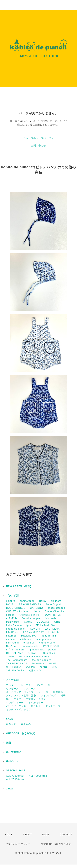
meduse (11, 639)
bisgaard (56, 601)
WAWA (53, 664)
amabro (11, 601)
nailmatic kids (30, 646)
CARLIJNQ (36, 608)
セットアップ (53, 706)
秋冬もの (11, 724)
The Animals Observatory (34, 657)
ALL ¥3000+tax (38, 776)
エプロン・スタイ (36, 699)
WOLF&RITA (14, 667)
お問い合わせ (38, 146)
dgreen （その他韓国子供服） (23, 615)
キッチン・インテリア (19, 709)
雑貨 (9, 743)
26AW (10, 789)
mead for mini (49, 636)
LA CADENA (52, 629)
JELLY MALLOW (46, 625)
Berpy (43, 601)
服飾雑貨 (58, 692)
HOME (9, 835)
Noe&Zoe (12, 646)
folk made (51, 618)
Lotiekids (54, 632)
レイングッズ (48, 696)
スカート (53, 685)
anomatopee (27, 601)
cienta (36, 611)
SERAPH (33, 653)
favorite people (31, 618)
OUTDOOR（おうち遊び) (21, 733)
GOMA (28, 622)
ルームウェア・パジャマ (20, 692)
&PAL (55, 667)
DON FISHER (53, 615)
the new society (41, 660)
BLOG (46, 835)
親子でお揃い (14, 752)
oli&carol (29, 643)
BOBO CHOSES (16, 608)
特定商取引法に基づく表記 (56, 844)
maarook (11, 636)
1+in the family (15, 670)
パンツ (39, 685)
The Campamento (17, 660)
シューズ (43, 692)
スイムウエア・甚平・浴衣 (21, 696)
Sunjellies (49, 653)
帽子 (63, 696)
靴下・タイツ (14, 699)
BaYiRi (10, 604)
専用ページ (12, 761)
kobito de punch (16, 629)
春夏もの (26, 724)
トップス (26, 685)
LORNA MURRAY (33, 632)
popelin (53, 650)
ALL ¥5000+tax (15, 779)
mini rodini (13, 643)
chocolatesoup (56, 608)
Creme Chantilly (54, 611)
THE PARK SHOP (17, 664)
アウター (11, 685)
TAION (10, 657)
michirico (26, 639)
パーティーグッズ (16, 706)
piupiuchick (37, 650)
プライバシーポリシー (18, 844)
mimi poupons (44, 639)
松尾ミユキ (35, 670)
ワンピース (12, 689)
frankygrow (13, 622)
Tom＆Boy (38, 664)
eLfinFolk (12, 618)
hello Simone (14, 625)
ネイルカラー (36, 703)
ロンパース (30, 689)
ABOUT (27, 835)
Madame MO (29, 636)
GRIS (57, 622)
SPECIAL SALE (16, 771)
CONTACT (66, 835)
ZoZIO (43, 667)
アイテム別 (12, 680)
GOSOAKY (43, 622)
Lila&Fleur (12, 632)
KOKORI (35, 629)
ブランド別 (12, 596)
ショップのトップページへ (38, 138)
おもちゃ (36, 706)
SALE (10, 719)
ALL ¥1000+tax (15, 776)
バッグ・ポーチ (15, 703)
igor (29, 625)
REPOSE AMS (15, 653)
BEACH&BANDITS (30, 604)
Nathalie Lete (47, 643)
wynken (30, 667)
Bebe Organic (54, 604)
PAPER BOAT (51, 646)
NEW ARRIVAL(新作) (19, 586)
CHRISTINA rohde (17, 611)
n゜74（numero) (16, 650)
